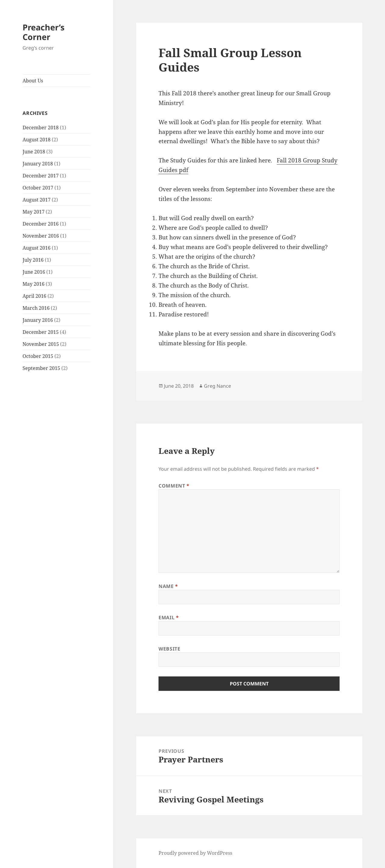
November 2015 (41, 344)
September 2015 (41, 368)
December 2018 (41, 128)
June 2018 (34, 152)
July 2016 (33, 260)
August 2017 (37, 200)
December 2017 (41, 176)
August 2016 (37, 248)
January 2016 (38, 320)
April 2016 (34, 296)
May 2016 (34, 284)
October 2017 (38, 188)
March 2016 (36, 308)
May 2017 (34, 212)
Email (169, 617)
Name (168, 586)
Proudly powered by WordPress (195, 853)
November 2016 (41, 236)
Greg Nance (217, 386)
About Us (33, 81)
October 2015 (38, 356)
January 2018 (38, 164)
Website (169, 649)
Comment (174, 486)
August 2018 (37, 140)
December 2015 (41, 332)
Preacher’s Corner (43, 32)
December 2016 (41, 224)
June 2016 (34, 272)
